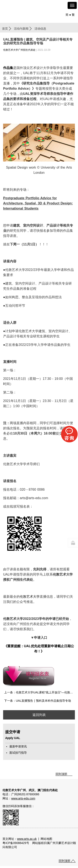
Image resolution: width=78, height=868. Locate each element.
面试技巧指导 (18, 753)
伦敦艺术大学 (30, 597)
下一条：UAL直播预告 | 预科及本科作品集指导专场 (38, 701)
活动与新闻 (21, 29)
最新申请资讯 (18, 746)
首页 (5, 29)
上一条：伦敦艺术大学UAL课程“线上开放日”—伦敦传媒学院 (40, 692)
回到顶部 (61, 774)
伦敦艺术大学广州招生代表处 (19, 50)
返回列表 (39, 715)
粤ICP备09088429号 (16, 843)
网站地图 (46, 839)
